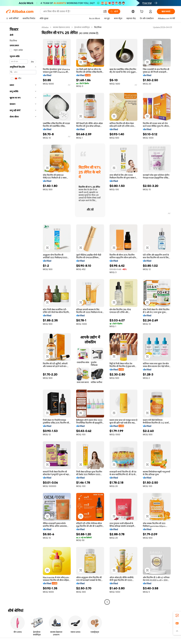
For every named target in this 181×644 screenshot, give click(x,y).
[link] (177, 615)
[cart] (142, 12)
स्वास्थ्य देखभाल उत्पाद (61, 27)
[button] (81, 62)
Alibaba (45, 27)
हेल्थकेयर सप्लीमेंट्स (82, 27)
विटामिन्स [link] (98, 27)
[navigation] (23, 315)
